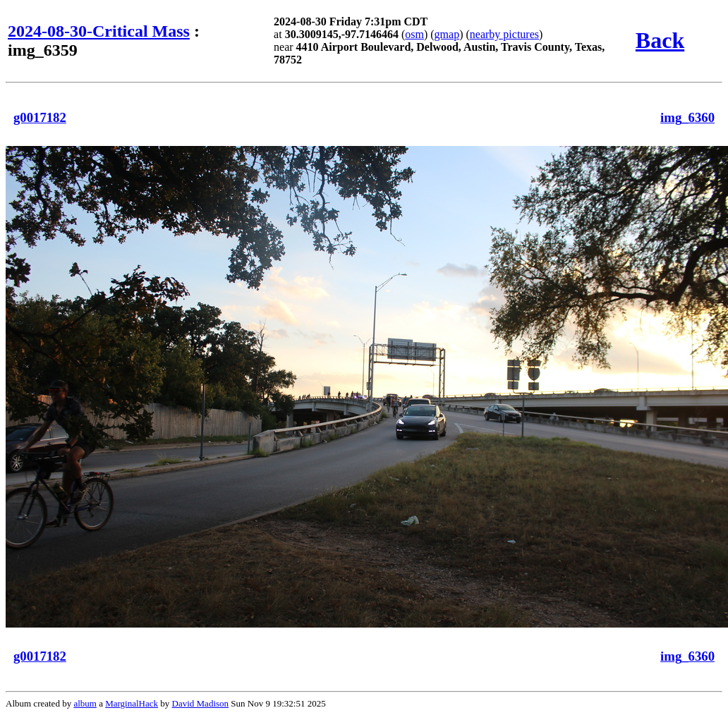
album (85, 703)
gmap (447, 34)
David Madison (201, 703)
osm (414, 34)
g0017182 (40, 117)
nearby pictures (504, 34)
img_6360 (687, 117)
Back (660, 40)
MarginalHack (132, 703)
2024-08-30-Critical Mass (99, 31)
